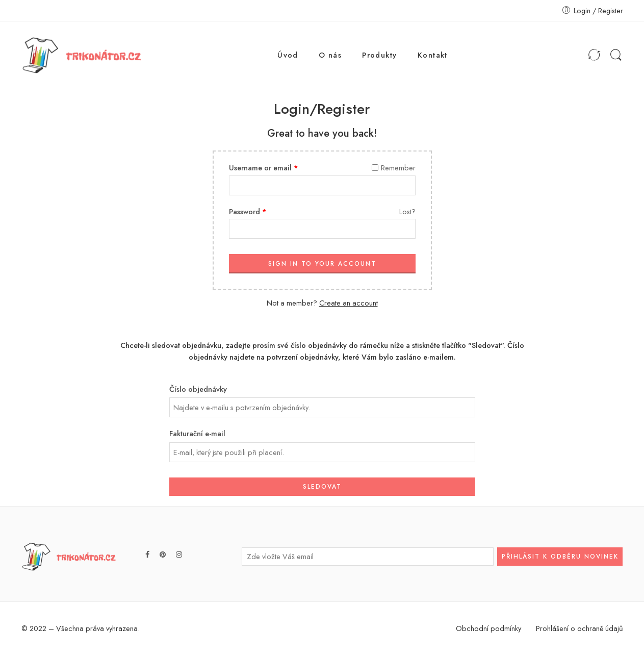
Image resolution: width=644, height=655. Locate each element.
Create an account (349, 303)
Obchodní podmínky (488, 628)
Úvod (288, 55)
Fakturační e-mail (197, 433)
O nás (330, 55)
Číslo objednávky (198, 389)
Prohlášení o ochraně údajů (579, 628)
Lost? (407, 211)
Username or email (264, 168)
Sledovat (322, 487)
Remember (394, 168)
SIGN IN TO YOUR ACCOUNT (322, 264)
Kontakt (433, 55)
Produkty (380, 55)
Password (248, 211)
